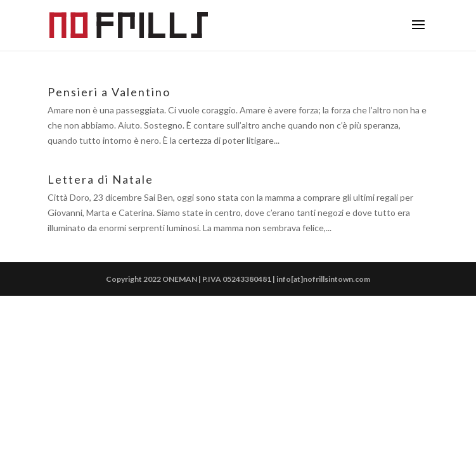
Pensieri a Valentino (109, 92)
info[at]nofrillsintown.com (323, 279)
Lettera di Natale (100, 179)
